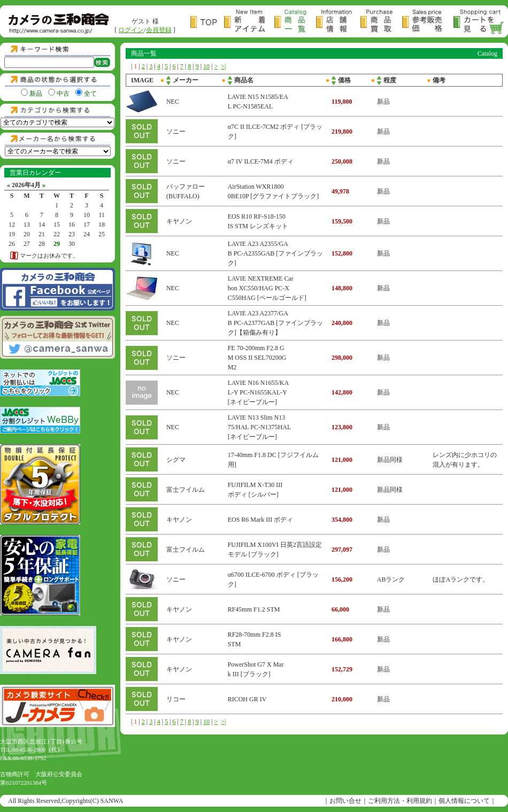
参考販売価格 (428, 22)
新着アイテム (249, 22)
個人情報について (464, 801)
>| (223, 66)
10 (206, 66)
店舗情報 (338, 22)
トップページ (207, 22)
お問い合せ (345, 801)
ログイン (131, 30)
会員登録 (159, 30)
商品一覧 (295, 22)
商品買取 (381, 22)
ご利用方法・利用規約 (400, 801)
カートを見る (479, 22)
